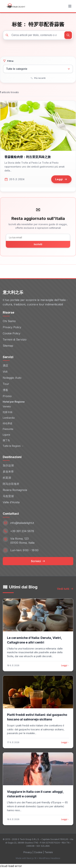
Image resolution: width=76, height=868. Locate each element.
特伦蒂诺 (8, 423)
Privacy (28, 852)
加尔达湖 (8, 465)
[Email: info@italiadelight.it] (38, 523)
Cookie (38, 852)
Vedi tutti (65, 589)
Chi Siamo (9, 321)
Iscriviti (38, 244)
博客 (5, 390)
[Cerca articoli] (38, 35)
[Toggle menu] (70, 6)
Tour (6, 384)
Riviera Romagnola (15, 490)
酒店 (5, 365)
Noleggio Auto (12, 378)
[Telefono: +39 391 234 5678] (38, 531)
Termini (49, 852)
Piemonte (8, 429)
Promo (7, 396)
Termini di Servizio (15, 339)
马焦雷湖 (8, 496)
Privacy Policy (12, 327)
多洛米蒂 (8, 472)
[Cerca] (68, 35)
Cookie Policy (12, 333)
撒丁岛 (6, 440)
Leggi (65, 665)
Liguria (6, 435)
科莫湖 (7, 478)
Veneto (7, 406)
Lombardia (9, 418)
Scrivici (38, 561)
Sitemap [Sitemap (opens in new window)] (8, 346)
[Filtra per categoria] (38, 69)
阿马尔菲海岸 (11, 484)
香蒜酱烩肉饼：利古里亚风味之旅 (28, 157)
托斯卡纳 (8, 412)
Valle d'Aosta (11, 502)
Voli (5, 372)
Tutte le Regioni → (13, 446)
